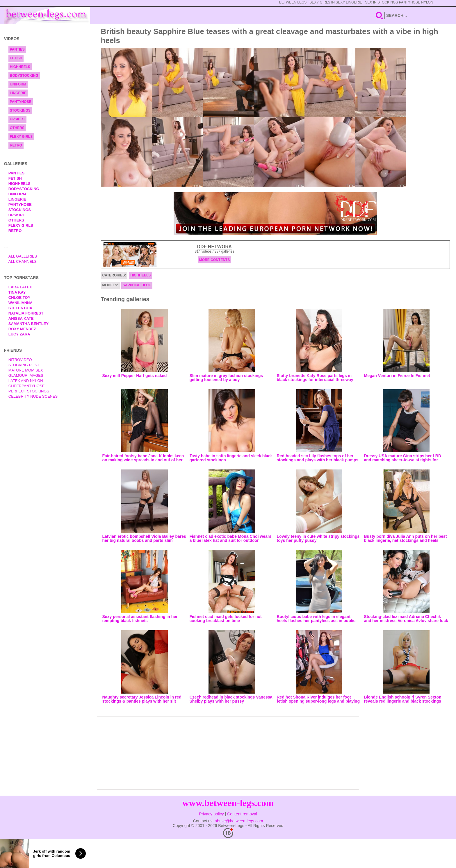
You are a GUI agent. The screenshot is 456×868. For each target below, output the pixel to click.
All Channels (23, 261)
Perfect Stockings (29, 391)
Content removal (242, 814)
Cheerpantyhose (27, 386)
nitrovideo (20, 360)
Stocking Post (24, 365)
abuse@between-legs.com (239, 821)
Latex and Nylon (26, 381)
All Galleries (23, 256)
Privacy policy (211, 814)
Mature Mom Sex (26, 370)
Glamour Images (26, 375)
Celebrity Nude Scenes (33, 396)
